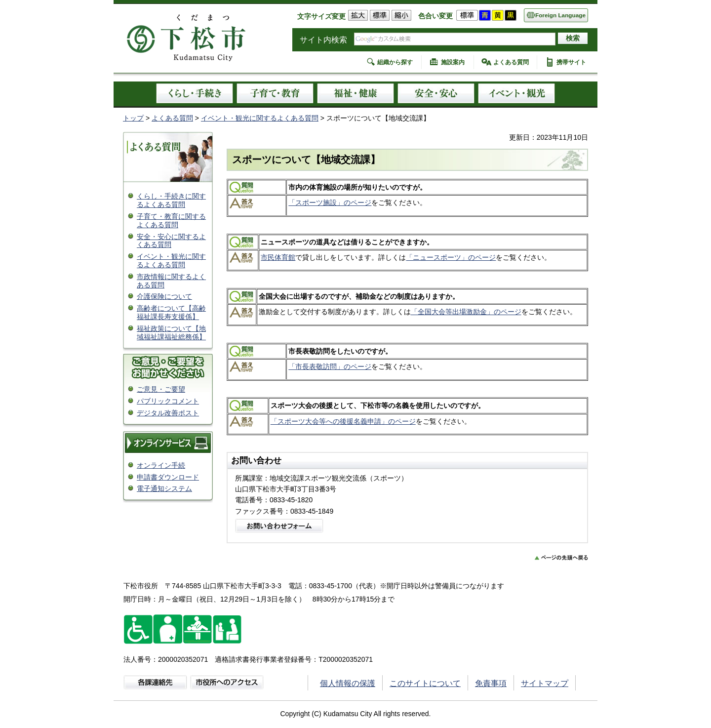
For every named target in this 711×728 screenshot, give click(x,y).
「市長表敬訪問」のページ (330, 366)
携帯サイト (571, 62)
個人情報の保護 (348, 683)
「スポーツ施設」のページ (330, 202)
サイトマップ (545, 683)
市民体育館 (278, 257)
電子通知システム (164, 488)
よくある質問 (511, 62)
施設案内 (453, 62)
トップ (133, 118)
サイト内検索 (323, 40)
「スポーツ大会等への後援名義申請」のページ (343, 421)
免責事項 (491, 683)
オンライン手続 (161, 465)
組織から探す (395, 62)
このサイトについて (425, 683)
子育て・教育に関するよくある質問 (171, 221)
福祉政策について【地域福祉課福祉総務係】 (171, 333)
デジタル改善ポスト (168, 413)
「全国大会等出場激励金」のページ (466, 312)
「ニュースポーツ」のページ (451, 257)
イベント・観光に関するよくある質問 (260, 118)
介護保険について (164, 296)
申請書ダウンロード (168, 477)
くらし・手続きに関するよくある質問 (171, 200)
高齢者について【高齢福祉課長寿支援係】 (171, 312)
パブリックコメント (168, 401)
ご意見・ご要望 (161, 389)
